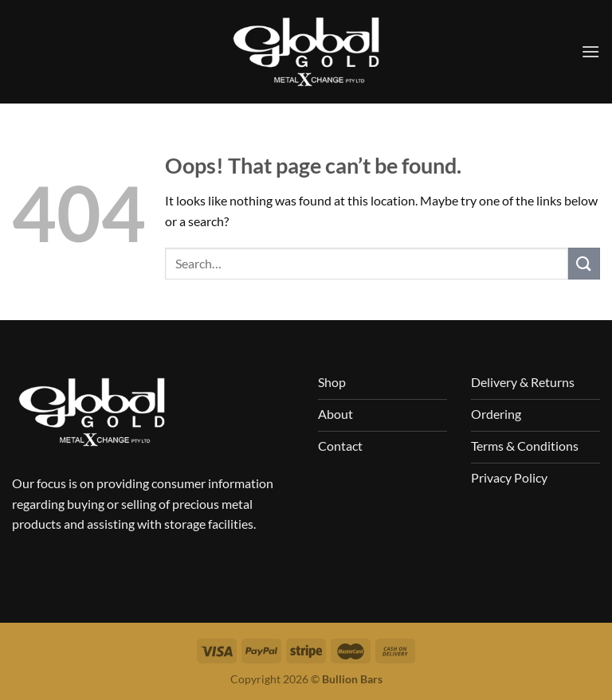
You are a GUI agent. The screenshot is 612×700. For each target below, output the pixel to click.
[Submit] (584, 263)
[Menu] (590, 51)
